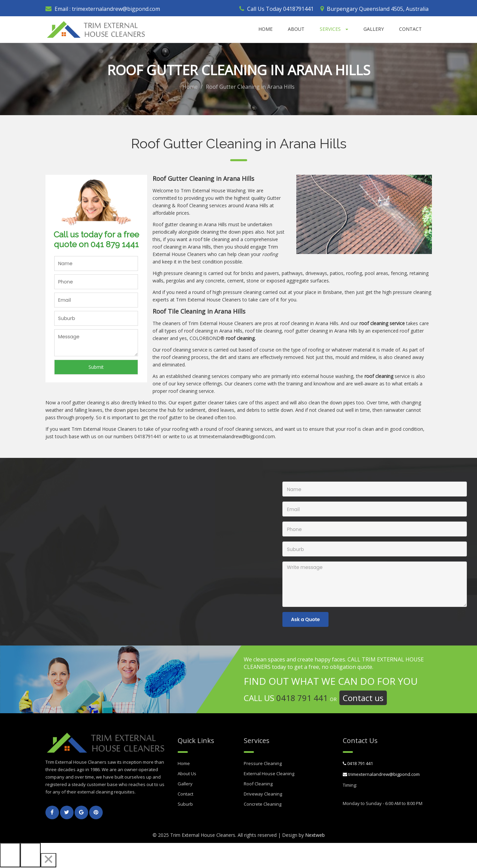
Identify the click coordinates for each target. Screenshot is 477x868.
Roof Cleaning (258, 784)
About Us (187, 774)
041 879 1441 (115, 245)
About (296, 29)
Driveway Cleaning (263, 795)
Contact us (363, 698)
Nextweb (315, 836)
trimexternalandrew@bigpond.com (115, 9)
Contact (410, 29)
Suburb (185, 805)
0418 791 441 (302, 698)
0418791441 (298, 9)
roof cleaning (167, 247)
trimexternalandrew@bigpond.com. (238, 437)
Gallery (374, 29)
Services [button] (334, 29)
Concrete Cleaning (263, 805)
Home (265, 29)
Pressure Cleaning (263, 764)
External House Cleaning (269, 774)
